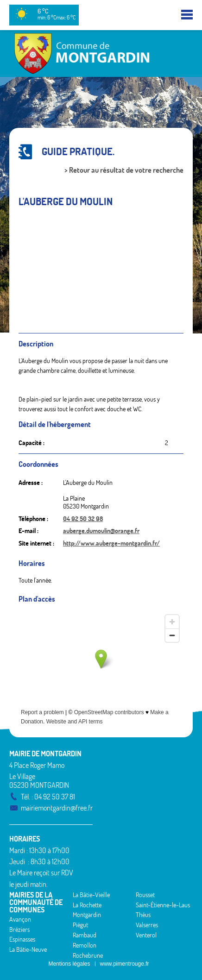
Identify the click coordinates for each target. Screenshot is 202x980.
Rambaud (85, 935)
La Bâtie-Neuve (28, 949)
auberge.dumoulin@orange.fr (101, 531)
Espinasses (22, 939)
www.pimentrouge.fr (125, 964)
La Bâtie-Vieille (91, 895)
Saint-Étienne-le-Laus (163, 905)
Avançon (20, 919)
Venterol (146, 935)
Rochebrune (88, 955)
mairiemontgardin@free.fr (57, 808)
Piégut (80, 925)
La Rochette (87, 905)
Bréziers (19, 930)
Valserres (147, 925)
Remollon (85, 945)
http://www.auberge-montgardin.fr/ (111, 543)
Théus (143, 915)
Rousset (145, 895)
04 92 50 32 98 (83, 519)
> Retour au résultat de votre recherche (124, 170)
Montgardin (87, 915)
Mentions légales (69, 964)
